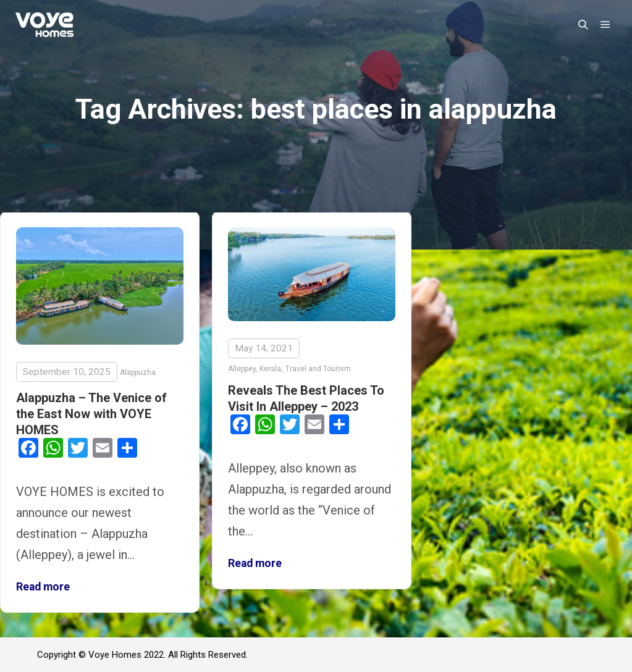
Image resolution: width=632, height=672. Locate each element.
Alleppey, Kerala (255, 369)
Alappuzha (138, 372)
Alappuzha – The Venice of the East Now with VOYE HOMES (91, 414)
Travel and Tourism (318, 369)
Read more (43, 587)
